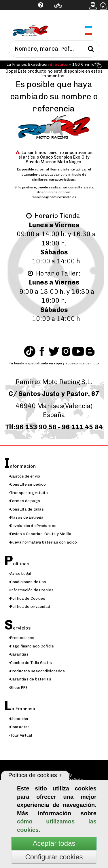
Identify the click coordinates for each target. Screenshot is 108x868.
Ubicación (18, 719)
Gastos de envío (24, 476)
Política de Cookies (27, 598)
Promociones (21, 638)
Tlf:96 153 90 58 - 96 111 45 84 (54, 427)
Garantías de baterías (30, 679)
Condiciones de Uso (27, 582)
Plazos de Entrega (26, 517)
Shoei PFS (18, 688)
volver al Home (47, 169)
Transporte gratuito (28, 493)
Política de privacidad (29, 607)
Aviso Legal (20, 574)
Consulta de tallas (26, 509)
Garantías (19, 654)
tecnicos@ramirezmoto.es (54, 197)
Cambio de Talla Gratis (30, 663)
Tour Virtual (20, 735)
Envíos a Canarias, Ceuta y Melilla (40, 534)
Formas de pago (24, 501)
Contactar (19, 727)
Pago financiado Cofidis (31, 646)
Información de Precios (31, 590)
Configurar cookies (54, 857)
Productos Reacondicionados (37, 671)
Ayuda (22, 19)
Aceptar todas (54, 843)
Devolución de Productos (33, 526)
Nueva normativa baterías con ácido (43, 542)
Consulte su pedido (27, 484)
